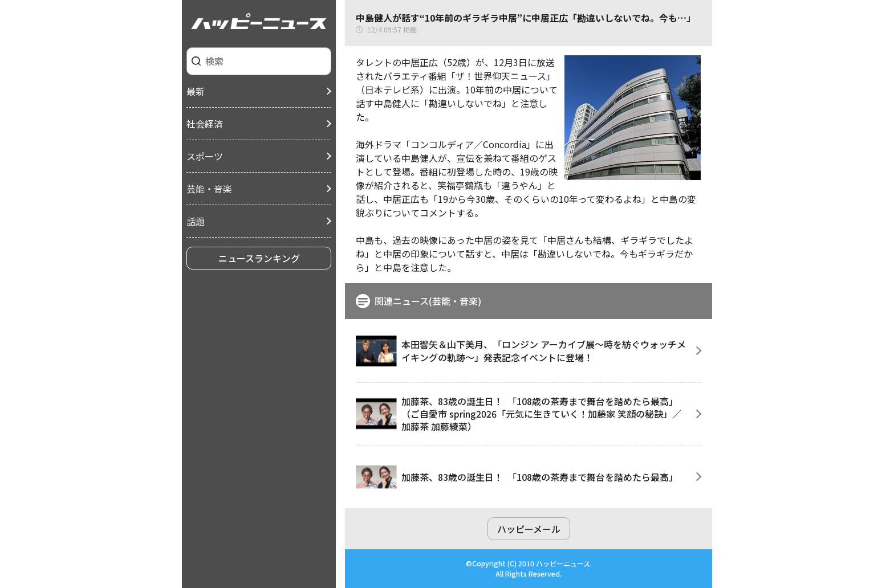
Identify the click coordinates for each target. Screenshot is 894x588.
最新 (196, 91)
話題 (196, 221)
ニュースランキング (259, 258)
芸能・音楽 (209, 189)
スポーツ (205, 156)
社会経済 (205, 124)
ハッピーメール (529, 529)
